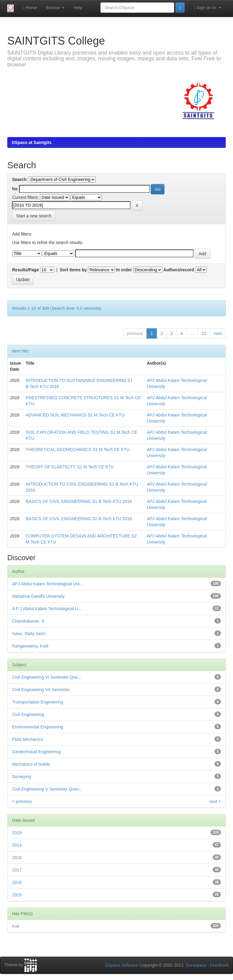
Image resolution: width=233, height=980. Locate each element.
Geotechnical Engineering (36, 752)
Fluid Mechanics (27, 739)
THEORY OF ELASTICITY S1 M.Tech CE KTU (70, 467)
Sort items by (73, 270)
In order (124, 270)
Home (30, 8)
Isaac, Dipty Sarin (29, 634)
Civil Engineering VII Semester (41, 690)
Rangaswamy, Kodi (30, 646)
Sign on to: (208, 8)
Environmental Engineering (38, 727)
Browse (55, 8)
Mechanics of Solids (31, 764)
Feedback (219, 965)
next (218, 333)
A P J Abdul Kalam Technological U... (47, 609)
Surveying (22, 777)
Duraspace (196, 965)
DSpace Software (122, 965)
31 (204, 333)
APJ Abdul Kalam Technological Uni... (47, 584)
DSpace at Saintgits (32, 142)
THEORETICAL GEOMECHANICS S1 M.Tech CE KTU (78, 450)
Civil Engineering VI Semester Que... (47, 677)
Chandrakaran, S (28, 621)
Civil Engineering (28, 714)
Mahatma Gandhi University (38, 596)
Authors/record (179, 270)
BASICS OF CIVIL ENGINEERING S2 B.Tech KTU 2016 (79, 519)
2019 (17, 833)
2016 (17, 858)
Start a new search (34, 216)
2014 (17, 845)
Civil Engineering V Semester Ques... (47, 789)
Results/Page (25, 270)
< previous (22, 801)
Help (78, 8)
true (16, 926)
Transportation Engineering (38, 702)
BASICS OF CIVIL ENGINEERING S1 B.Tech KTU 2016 (79, 501)
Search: (20, 179)
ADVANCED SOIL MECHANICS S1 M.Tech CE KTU (75, 415)
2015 (17, 895)
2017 (17, 870)
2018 (17, 882)
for (15, 189)
